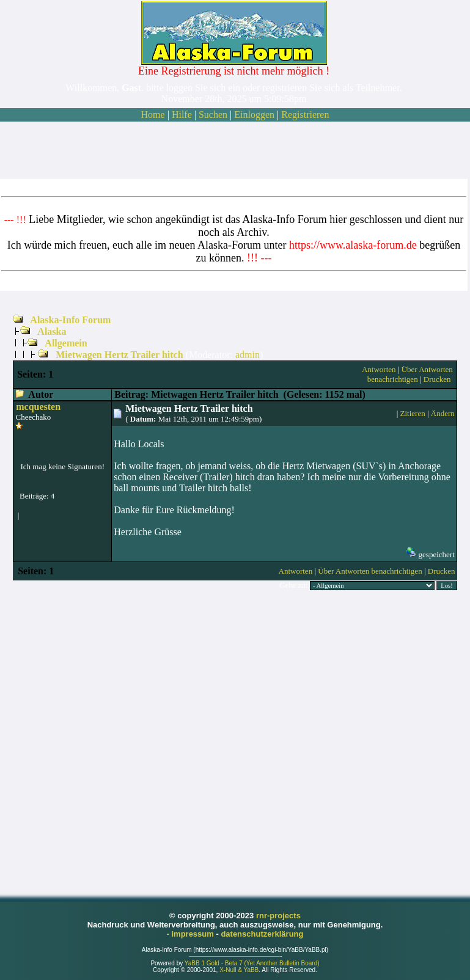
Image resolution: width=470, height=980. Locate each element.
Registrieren (305, 115)
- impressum (192, 934)
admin (248, 355)
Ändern (443, 413)
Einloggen (254, 115)
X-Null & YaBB (239, 970)
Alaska (52, 331)
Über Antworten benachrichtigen (410, 374)
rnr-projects (278, 916)
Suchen (213, 115)
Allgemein (66, 343)
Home (153, 115)
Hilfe (182, 115)
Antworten (379, 369)
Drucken (437, 379)
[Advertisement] (234, 150)
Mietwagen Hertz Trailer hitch (119, 355)
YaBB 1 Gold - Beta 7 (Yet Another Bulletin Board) (252, 963)
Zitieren (413, 413)
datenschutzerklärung (262, 934)
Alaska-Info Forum (70, 320)
